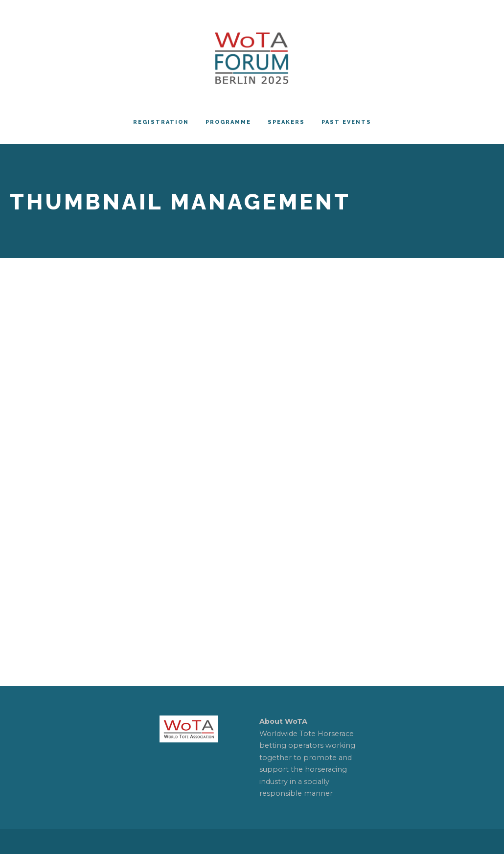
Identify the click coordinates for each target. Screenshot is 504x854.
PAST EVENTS (346, 122)
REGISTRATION (161, 122)
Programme (228, 122)
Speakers (286, 122)
